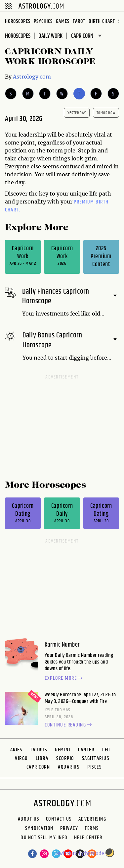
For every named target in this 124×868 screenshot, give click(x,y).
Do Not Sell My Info (44, 838)
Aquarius (69, 767)
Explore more (64, 678)
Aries (16, 750)
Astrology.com (32, 77)
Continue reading (69, 725)
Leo (106, 750)
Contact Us (59, 819)
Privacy (69, 829)
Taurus (39, 750)
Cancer (86, 750)
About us (29, 819)
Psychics (43, 21)
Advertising (92, 819)
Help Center (88, 838)
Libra (42, 758)
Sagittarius (96, 758)
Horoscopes (18, 21)
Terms (92, 829)
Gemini (62, 750)
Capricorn (38, 767)
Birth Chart (102, 21)
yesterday (77, 113)
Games (63, 21)
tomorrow (106, 113)
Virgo (21, 758)
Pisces (94, 767)
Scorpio (65, 758)
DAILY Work (50, 36)
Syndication (39, 829)
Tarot (79, 21)
